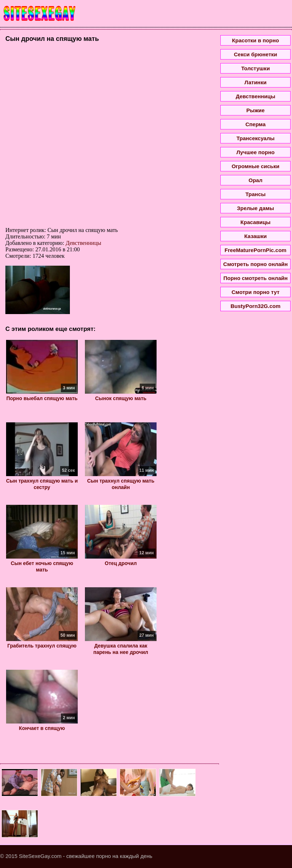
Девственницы (83, 243)
